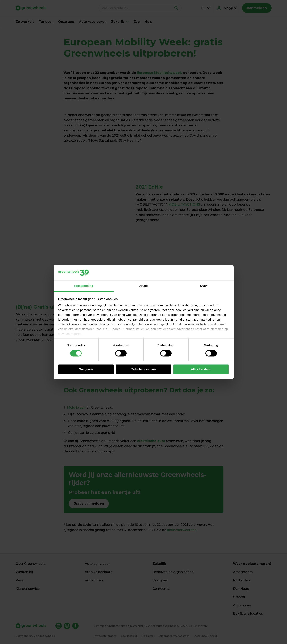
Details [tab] (144, 286)
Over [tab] (203, 286)
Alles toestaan (201, 369)
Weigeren (86, 369)
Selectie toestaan (143, 369)
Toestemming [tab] (84, 286)
